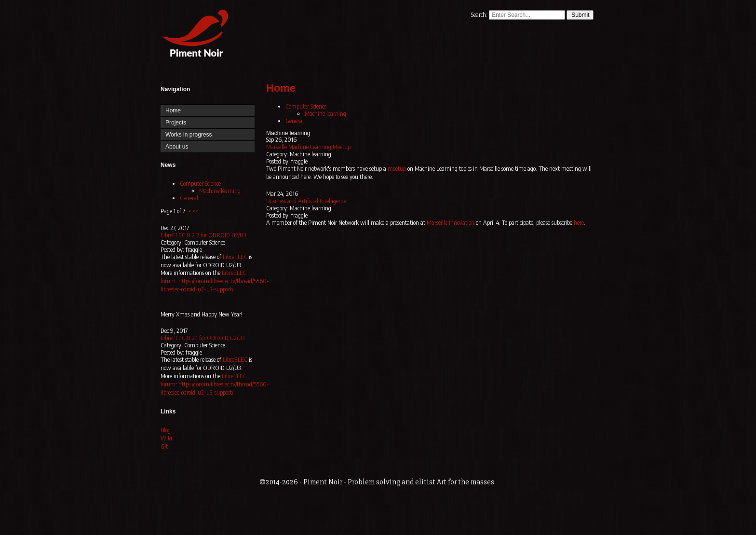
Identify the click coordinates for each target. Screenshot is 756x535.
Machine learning (220, 191)
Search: (480, 15)
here (579, 223)
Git (164, 446)
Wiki (166, 438)
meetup (397, 169)
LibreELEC (235, 257)
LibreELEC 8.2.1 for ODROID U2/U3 (202, 338)
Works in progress (189, 135)
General (189, 198)
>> (195, 211)
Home (193, 35)
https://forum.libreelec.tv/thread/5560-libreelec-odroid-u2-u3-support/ (215, 285)
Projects (176, 123)
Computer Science (200, 184)
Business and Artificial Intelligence (306, 201)
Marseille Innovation (451, 223)
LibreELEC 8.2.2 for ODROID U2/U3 (203, 235)
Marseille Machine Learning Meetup (308, 147)
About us (177, 147)
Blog (166, 430)
